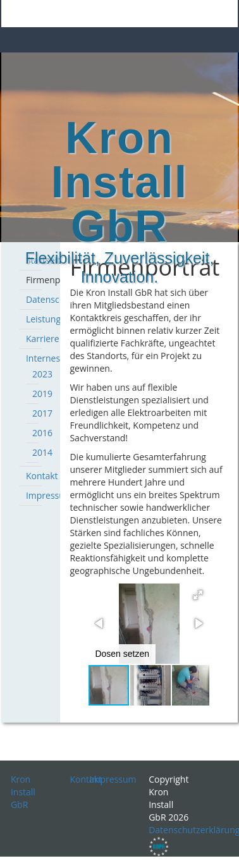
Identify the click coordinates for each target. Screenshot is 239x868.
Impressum (49, 495)
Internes (43, 358)
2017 (42, 413)
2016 (42, 433)
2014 (42, 452)
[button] (198, 595)
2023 (42, 374)
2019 (42, 394)
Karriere (43, 339)
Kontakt (42, 476)
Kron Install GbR (23, 792)
